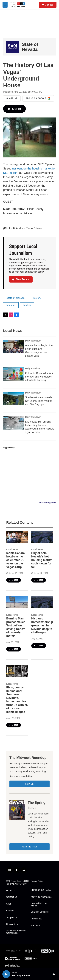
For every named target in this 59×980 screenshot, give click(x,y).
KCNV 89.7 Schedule (41, 897)
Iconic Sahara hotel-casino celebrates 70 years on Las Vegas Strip (15, 560)
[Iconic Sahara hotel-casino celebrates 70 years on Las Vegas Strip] (17, 537)
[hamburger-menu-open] (5, 5)
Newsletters (12, 924)
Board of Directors (40, 912)
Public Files (37, 919)
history (37, 298)
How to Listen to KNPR (39, 905)
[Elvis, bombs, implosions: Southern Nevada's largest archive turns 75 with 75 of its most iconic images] (17, 671)
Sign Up (29, 784)
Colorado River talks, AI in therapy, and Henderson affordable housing (40, 377)
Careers (10, 911)
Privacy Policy (37, 881)
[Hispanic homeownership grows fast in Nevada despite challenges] (42, 602)
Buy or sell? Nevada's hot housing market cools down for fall (42, 560)
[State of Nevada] (13, 47)
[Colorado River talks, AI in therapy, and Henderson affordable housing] (13, 374)
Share (12, 98)
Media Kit (35, 926)
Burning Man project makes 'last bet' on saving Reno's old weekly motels (16, 627)
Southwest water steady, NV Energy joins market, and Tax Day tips (39, 401)
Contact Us (12, 897)
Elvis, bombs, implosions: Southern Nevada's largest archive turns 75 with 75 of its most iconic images (17, 700)
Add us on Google (38, 98)
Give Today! (21, 279)
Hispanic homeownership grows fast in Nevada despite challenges (42, 625)
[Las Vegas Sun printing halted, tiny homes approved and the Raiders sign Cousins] (13, 423)
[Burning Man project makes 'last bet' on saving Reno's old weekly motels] (17, 602)
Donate (49, 5)
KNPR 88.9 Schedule (41, 890)
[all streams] (55, 974)
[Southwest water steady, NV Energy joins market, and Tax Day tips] (13, 398)
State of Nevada (30, 47)
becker (27, 305)
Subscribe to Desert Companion (16, 932)
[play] (6, 974)
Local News (12, 549)
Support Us (12, 917)
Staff (9, 904)
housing (11, 305)
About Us (11, 890)
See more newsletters (21, 776)
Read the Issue (29, 847)
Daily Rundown (33, 341)
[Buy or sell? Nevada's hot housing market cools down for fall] (42, 537)
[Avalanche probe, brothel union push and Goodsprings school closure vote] (13, 346)
